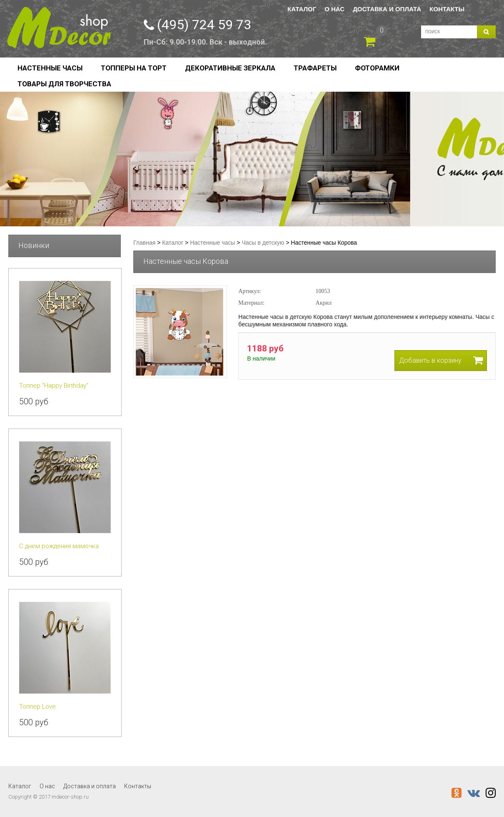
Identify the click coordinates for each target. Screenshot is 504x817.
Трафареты (315, 68)
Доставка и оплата (387, 9)
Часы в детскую (263, 243)
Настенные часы (50, 68)
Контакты (447, 9)
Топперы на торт (134, 68)
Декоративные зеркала (230, 68)
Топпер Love (37, 707)
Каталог (302, 9)
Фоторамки (377, 68)
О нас (334, 9)
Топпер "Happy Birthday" (54, 386)
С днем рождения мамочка (59, 546)
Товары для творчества (64, 84)
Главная (144, 243)
